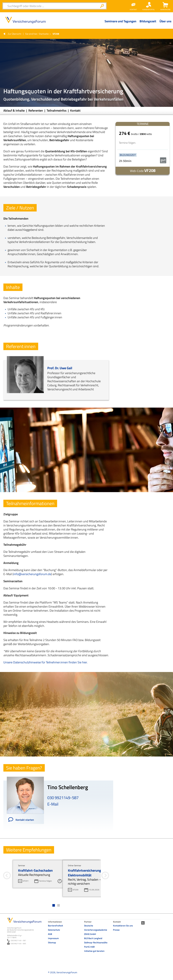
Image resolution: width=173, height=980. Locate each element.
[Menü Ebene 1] (120, 24)
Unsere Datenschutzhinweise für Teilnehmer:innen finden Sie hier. (45, 662)
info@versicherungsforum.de (32, 574)
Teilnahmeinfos (57, 110)
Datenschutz (54, 930)
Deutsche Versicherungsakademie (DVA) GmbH (96, 930)
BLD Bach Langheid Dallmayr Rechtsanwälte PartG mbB (96, 942)
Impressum (53, 938)
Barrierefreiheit (55, 926)
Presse (116, 930)
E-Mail (53, 804)
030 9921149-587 (63, 798)
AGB (50, 934)
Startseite (44, 34)
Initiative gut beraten (94, 951)
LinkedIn (143, 923)
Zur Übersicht (15, 34)
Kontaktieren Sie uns (123, 926)
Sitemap (52, 942)
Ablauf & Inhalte (14, 110)
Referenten (36, 110)
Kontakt (75, 110)
